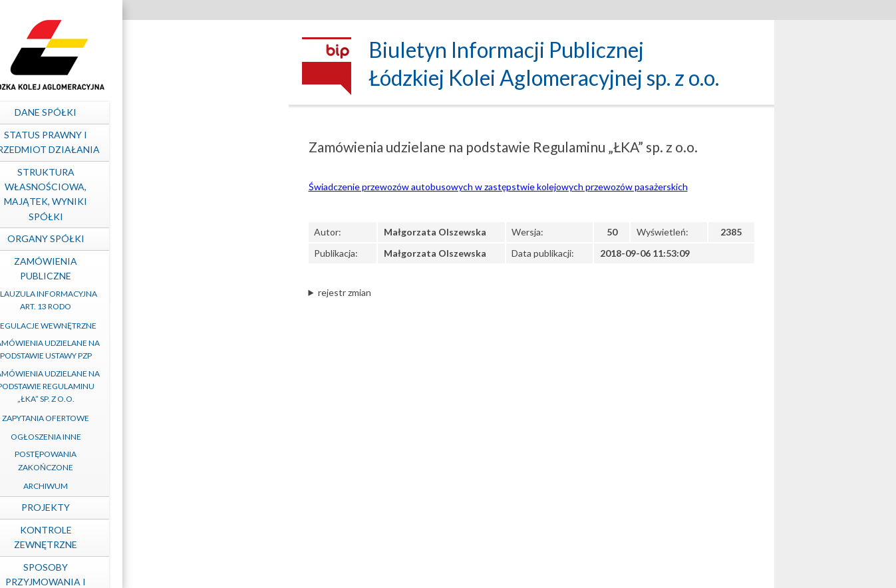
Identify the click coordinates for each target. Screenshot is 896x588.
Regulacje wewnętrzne (206, 326)
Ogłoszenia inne (206, 437)
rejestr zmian (345, 292)
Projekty (205, 507)
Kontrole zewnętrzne (205, 537)
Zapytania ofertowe (205, 418)
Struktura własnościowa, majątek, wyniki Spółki (205, 194)
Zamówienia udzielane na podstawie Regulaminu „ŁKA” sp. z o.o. (205, 386)
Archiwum (205, 486)
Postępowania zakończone (205, 460)
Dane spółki (205, 112)
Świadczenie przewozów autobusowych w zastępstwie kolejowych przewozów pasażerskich (498, 187)
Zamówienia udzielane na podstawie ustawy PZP (205, 349)
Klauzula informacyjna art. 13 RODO (206, 300)
